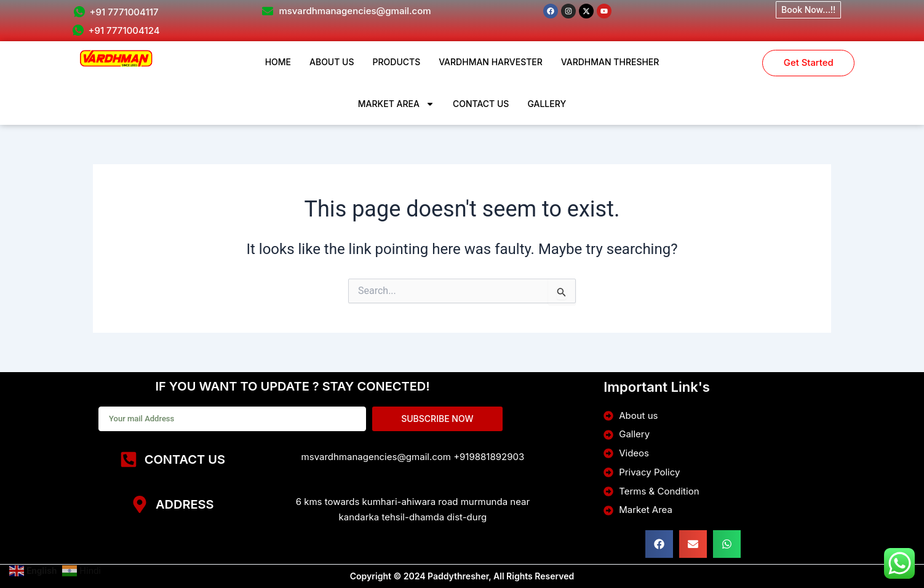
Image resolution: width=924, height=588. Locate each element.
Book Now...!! (808, 10)
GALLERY (547, 104)
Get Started (808, 64)
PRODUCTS (397, 62)
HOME (278, 62)
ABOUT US (332, 62)
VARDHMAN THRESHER (610, 62)
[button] (659, 544)
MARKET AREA (396, 104)
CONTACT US (481, 104)
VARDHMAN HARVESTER (491, 62)
